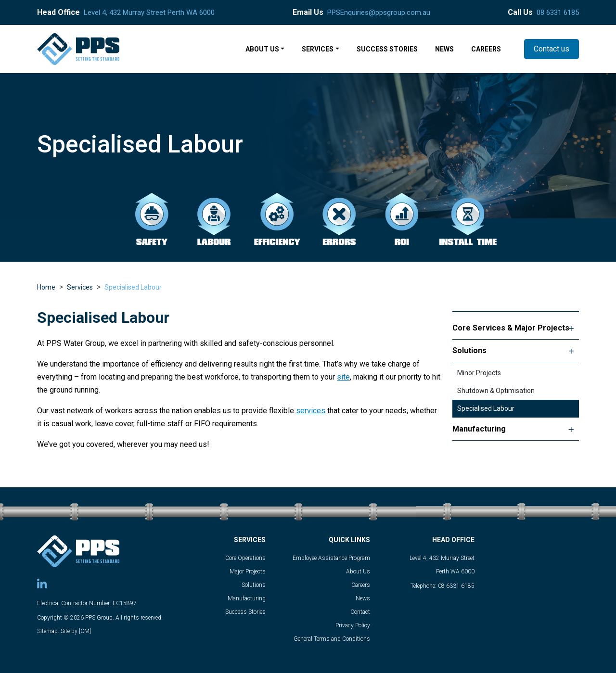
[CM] (85, 631)
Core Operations (245, 558)
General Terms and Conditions (332, 639)
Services (80, 287)
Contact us (552, 49)
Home (46, 287)
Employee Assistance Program (331, 558)
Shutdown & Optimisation (496, 391)
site (343, 377)
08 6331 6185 (558, 13)
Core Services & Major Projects (511, 328)
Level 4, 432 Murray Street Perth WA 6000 (149, 13)
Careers (361, 585)
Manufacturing (479, 429)
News (363, 598)
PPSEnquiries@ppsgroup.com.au (379, 13)
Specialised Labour (133, 287)
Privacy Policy (353, 625)
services (311, 411)
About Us (358, 571)
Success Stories (245, 612)
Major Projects (248, 571)
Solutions (469, 350)
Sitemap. (48, 631)
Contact (360, 612)
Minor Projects (479, 373)
